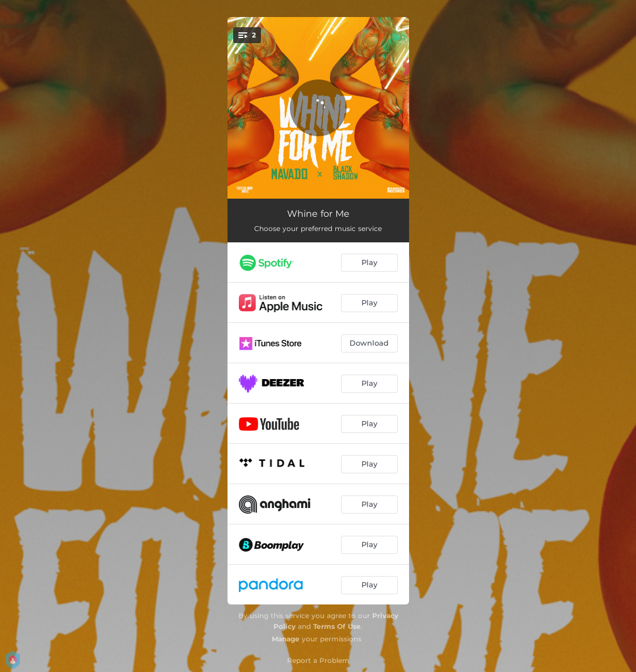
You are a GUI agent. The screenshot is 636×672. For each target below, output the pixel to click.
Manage (286, 639)
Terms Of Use (337, 626)
